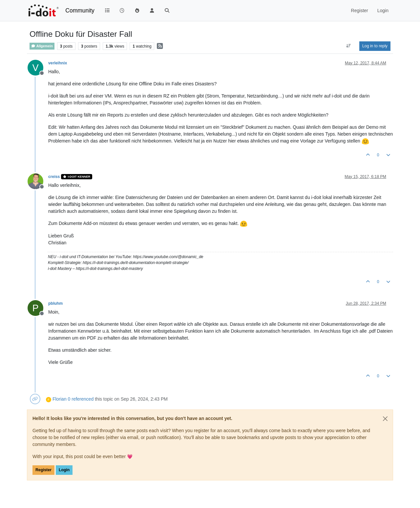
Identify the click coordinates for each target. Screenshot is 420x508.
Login (64, 470)
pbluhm (55, 303)
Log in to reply (375, 46)
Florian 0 (61, 399)
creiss (54, 177)
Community (80, 11)
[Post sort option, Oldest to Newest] (349, 46)
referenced (83, 399)
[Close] (385, 419)
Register (43, 470)
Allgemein (42, 46)
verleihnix (58, 63)
